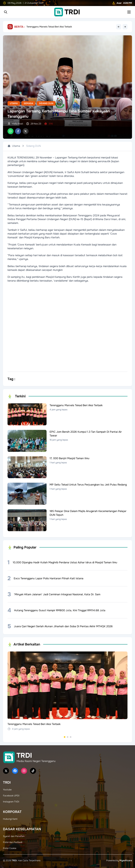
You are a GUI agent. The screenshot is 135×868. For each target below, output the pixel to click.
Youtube (7, 790)
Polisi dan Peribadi (13, 842)
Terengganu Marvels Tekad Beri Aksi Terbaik (49, 27)
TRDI (14, 860)
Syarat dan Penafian (14, 836)
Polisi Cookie (10, 848)
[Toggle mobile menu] (129, 12)
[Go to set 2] (68, 737)
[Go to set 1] (65, 737)
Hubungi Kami (10, 819)
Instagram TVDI (11, 802)
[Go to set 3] (71, 737)
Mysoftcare (126, 860)
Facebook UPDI (11, 796)
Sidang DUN (46, 103)
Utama (14, 103)
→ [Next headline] (125, 27)
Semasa (28, 103)
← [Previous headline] (119, 27)
